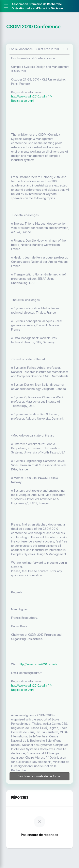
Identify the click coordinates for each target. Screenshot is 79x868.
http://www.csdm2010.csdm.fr (38, 664)
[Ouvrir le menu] (6, 6)
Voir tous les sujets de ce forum (39, 776)
